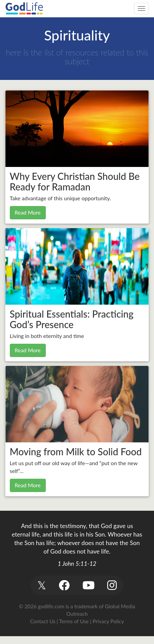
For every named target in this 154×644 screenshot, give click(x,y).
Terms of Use (74, 621)
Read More (28, 212)
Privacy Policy (108, 621)
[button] (42, 585)
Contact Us (43, 621)
